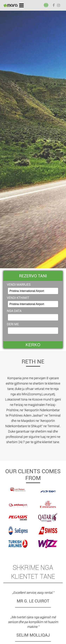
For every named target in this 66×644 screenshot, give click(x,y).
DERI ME (13, 324)
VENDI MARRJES (19, 285)
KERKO (33, 345)
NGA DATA (14, 311)
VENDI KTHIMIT (18, 298)
